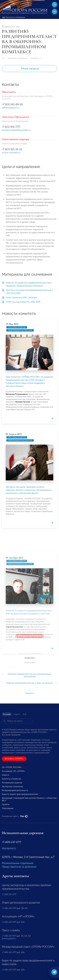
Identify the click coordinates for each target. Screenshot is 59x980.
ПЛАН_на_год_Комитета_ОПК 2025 (23, 302)
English (17, 714)
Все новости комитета (30, 636)
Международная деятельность (15, 790)
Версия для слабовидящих (14, 17)
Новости (5, 775)
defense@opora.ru (11, 108)
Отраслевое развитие (17, 405)
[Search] (17, 721)
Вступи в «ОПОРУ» (14, 759)
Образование (8, 808)
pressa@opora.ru (9, 938)
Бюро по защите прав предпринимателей (20, 794)
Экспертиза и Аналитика (13, 787)
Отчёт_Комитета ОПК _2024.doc (22, 298)
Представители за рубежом (19, 867)
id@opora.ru (9, 848)
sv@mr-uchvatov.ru (11, 153)
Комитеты (35, 58)
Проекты (6, 804)
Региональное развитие (12, 783)
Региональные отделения (18, 863)
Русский (7, 714)
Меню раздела (30, 69)
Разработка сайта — (15, 816)
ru (55, 12)
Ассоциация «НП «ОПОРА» (13, 771)
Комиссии (30, 663)
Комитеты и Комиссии (18, 58)
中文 (25, 714)
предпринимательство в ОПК (20, 408)
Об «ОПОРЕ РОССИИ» (12, 767)
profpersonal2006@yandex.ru (16, 130)
